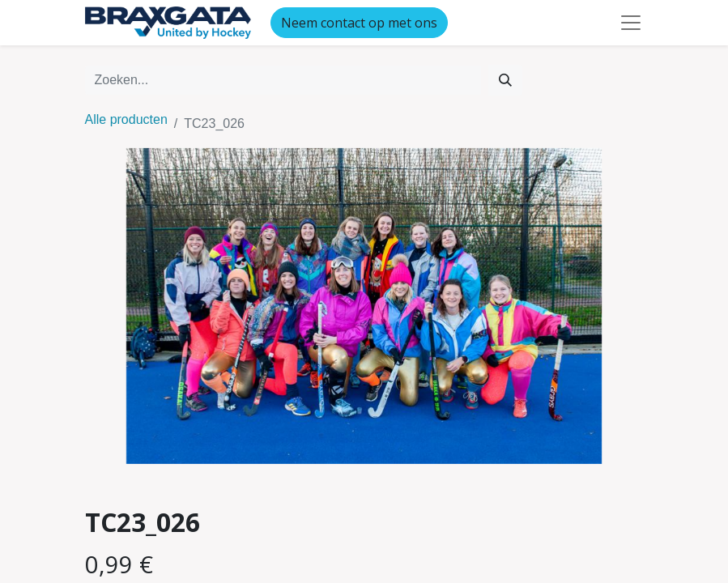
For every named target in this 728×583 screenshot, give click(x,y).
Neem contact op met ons (359, 23)
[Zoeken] (505, 80)
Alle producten (126, 119)
